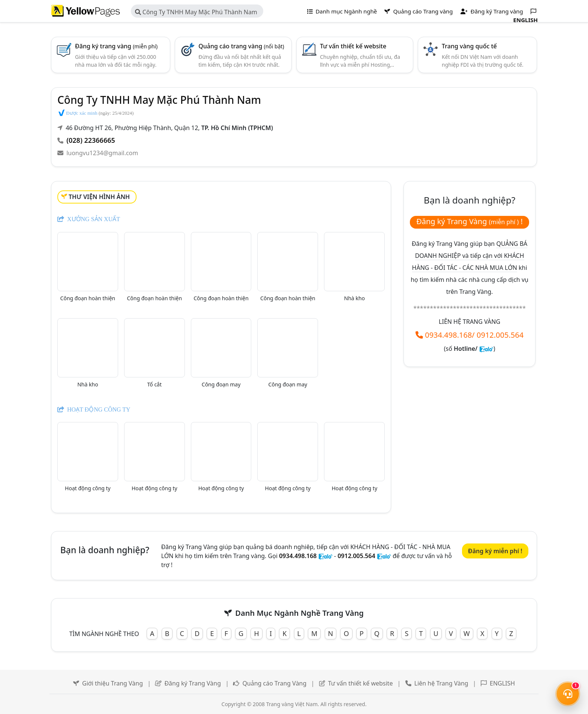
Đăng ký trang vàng (116, 46)
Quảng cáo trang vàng (241, 46)
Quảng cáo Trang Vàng (274, 683)
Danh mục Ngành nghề (342, 11)
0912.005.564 (500, 335)
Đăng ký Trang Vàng (193, 683)
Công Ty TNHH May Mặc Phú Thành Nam (196, 12)
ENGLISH (502, 683)
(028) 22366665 (91, 140)
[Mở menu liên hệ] (568, 694)
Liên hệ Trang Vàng (441, 683)
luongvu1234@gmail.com (102, 153)
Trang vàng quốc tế (469, 46)
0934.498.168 (448, 335)
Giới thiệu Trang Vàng (112, 683)
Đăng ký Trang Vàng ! (469, 221)
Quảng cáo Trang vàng (418, 11)
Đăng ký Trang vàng (492, 11)
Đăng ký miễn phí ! (495, 551)
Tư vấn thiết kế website (353, 46)
